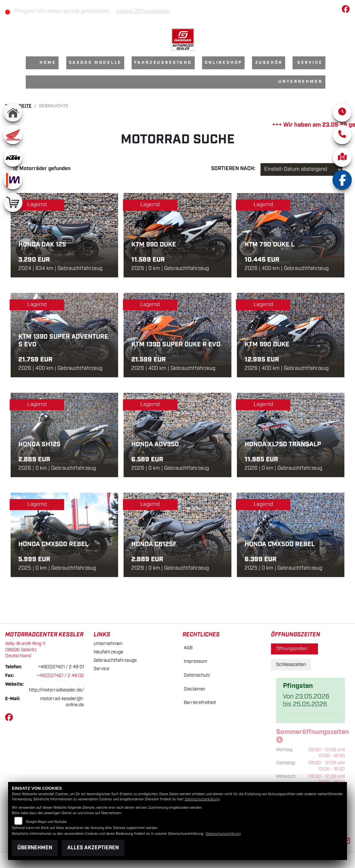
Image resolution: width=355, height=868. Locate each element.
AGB (188, 648)
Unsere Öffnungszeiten (145, 11)
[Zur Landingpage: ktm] (13, 157)
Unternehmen (300, 82)
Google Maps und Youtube (46, 822)
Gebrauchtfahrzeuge (115, 660)
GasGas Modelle (95, 63)
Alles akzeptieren (93, 848)
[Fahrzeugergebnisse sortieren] (301, 169)
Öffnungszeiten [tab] (294, 649)
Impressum (195, 661)
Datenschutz (197, 675)
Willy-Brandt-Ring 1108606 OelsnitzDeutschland (25, 650)
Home (48, 63)
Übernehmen (35, 848)
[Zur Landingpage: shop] (13, 202)
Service (310, 63)
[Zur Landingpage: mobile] (13, 180)
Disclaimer (195, 689)
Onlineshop (223, 63)
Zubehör (269, 63)
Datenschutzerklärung (202, 799)
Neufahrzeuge (108, 652)
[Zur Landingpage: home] (13, 112)
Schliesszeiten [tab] (291, 665)
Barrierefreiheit (200, 703)
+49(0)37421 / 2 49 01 (61, 667)
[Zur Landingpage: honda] (13, 135)
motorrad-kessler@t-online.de (62, 702)
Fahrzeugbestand (163, 63)
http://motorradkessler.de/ (56, 690)
